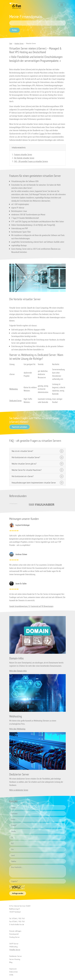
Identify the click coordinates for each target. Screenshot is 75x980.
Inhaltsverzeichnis (19, 148)
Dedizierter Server (16, 956)
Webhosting (14, 389)
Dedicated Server (16, 401)
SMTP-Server (14, 944)
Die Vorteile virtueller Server (24, 158)
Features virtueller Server (23, 154)
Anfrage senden (18, 893)
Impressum (13, 969)
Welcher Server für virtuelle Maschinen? (27, 470)
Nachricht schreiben (20, 427)
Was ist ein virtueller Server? (22, 451)
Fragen (42, 134)
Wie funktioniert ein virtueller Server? (26, 457)
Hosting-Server (19, 43)
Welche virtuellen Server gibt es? (24, 464)
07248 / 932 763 (18, 918)
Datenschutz (13, 972)
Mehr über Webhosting (17, 729)
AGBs (11, 975)
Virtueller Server (15, 950)
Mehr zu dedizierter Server (19, 790)
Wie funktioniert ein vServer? (23, 476)
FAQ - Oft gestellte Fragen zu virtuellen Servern (31, 161)
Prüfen (14, 30)
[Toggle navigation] (62, 5)
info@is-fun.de (19, 924)
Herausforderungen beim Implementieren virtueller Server (34, 483)
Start (11, 43)
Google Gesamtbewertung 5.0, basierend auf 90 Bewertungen (31, 606)
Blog (11, 962)
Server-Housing (15, 959)
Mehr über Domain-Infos (18, 671)
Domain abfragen (15, 931)
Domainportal (14, 934)
